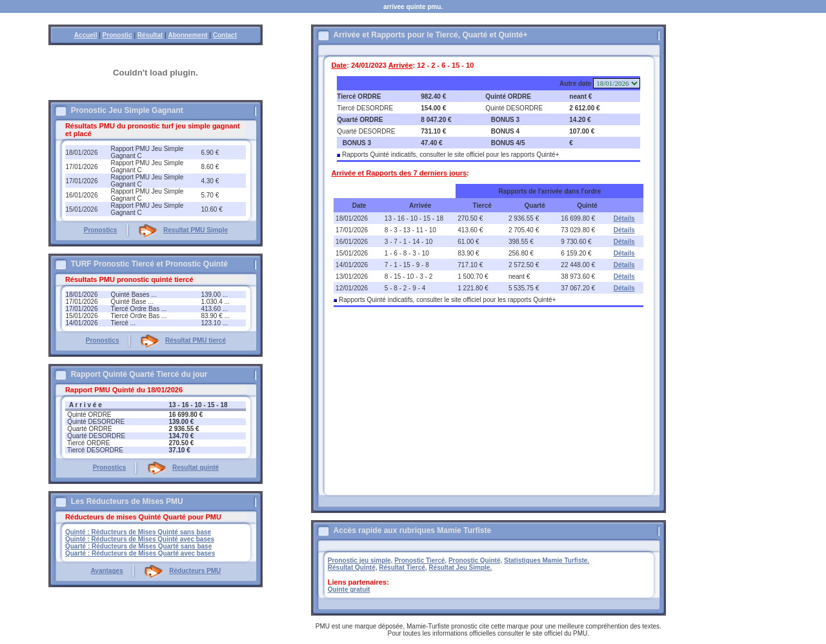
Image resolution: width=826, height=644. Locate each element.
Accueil (86, 35)
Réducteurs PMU (195, 571)
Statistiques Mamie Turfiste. (547, 560)
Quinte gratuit (349, 589)
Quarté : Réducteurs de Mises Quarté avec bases (140, 553)
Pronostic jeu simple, (360, 560)
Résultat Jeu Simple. (460, 568)
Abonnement (187, 35)
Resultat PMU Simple (196, 230)
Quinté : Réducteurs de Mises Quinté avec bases (140, 539)
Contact (225, 35)
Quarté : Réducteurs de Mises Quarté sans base (138, 546)
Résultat (150, 35)
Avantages (106, 571)
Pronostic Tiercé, (420, 560)
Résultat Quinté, (353, 568)
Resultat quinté (196, 468)
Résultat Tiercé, (403, 568)
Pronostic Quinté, (475, 560)
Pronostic (117, 35)
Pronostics (101, 230)
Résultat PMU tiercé (196, 340)
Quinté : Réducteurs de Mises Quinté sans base (138, 532)
